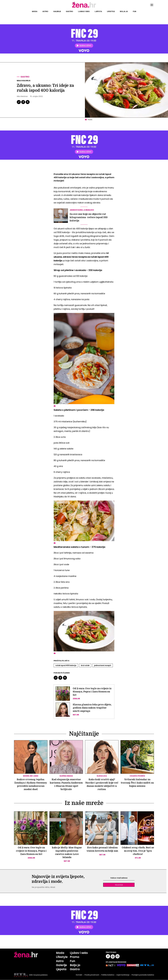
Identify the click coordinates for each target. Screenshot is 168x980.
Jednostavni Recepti (103, 665)
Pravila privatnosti (92, 975)
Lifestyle (111, 11)
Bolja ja (124, 11)
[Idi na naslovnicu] (84, 7)
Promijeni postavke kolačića (143, 975)
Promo (75, 957)
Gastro (69, 11)
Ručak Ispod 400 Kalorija (66, 665)
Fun (135, 11)
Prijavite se (119, 885)
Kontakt (79, 975)
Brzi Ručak (85, 665)
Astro (45, 11)
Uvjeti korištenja (123, 975)
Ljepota (98, 11)
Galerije (57, 11)
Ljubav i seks (84, 11)
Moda (35, 11)
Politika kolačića (108, 975)
